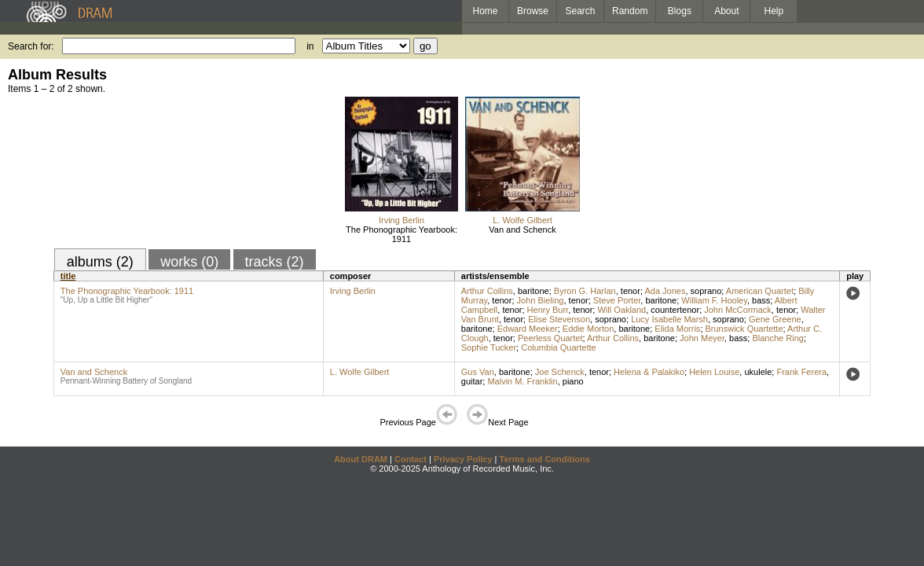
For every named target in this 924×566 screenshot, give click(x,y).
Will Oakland (621, 310)
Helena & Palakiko (649, 372)
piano (573, 381)
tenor (631, 291)
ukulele (758, 372)
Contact (411, 459)
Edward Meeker (528, 329)
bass (761, 300)
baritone (533, 291)
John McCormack (738, 310)
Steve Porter (617, 300)
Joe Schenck (560, 372)
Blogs (680, 11)
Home (485, 11)
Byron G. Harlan (585, 291)
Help (774, 11)
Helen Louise (714, 372)
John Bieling (541, 300)
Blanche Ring (777, 338)
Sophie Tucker (489, 347)
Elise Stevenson (559, 319)
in (310, 46)
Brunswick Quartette (744, 329)
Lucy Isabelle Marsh (669, 319)
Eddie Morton (588, 329)
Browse (533, 11)
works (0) (189, 262)
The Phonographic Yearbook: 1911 (401, 234)
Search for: (31, 46)
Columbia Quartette (558, 347)
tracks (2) (275, 262)
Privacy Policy (463, 459)
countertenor (675, 310)
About (726, 11)
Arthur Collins (487, 291)
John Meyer (702, 338)
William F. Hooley (714, 300)
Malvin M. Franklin (522, 381)
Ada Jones (665, 291)
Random (630, 11)
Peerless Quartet (550, 338)
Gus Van (478, 372)
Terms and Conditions (545, 459)
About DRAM (361, 459)
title (68, 276)
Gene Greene (775, 319)
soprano (706, 291)
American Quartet (760, 291)
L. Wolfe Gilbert (522, 220)
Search (581, 11)
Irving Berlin (401, 220)
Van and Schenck (522, 230)
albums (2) (100, 262)
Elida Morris (677, 329)
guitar (472, 381)
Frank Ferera (801, 372)
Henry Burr (548, 310)
